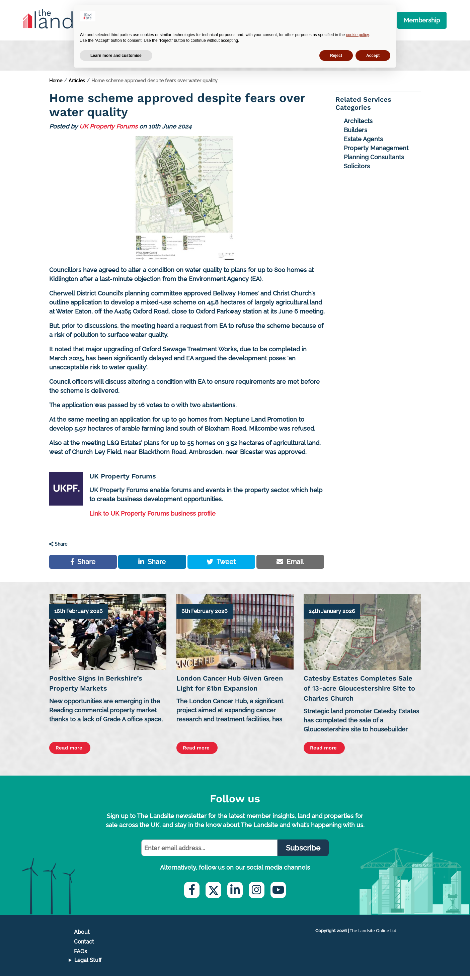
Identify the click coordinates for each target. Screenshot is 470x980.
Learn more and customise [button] (116, 56)
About (82, 936)
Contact (84, 945)
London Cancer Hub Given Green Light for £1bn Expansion (230, 687)
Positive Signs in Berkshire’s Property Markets (96, 687)
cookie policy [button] (358, 35)
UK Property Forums (108, 129)
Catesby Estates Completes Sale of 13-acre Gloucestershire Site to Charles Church (359, 692)
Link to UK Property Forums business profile (152, 516)
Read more (73, 751)
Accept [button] (373, 56)
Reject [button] (336, 56)
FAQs (81, 955)
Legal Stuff (88, 964)
